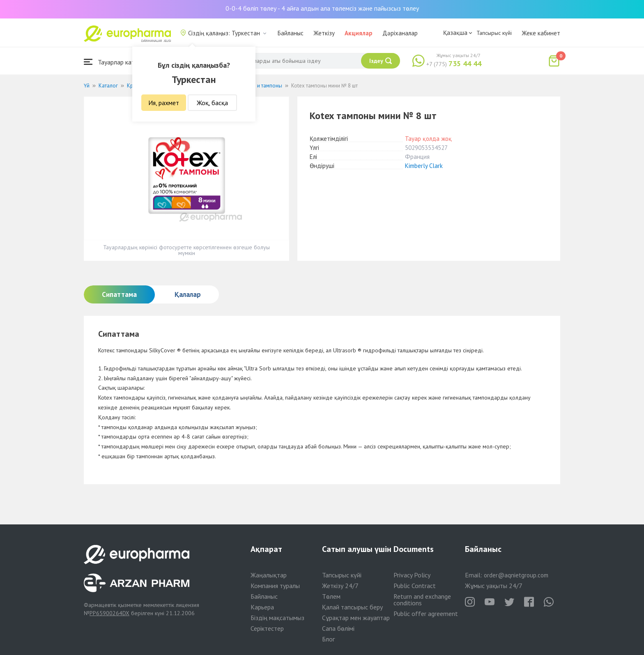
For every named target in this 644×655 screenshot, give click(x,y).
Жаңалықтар (269, 575)
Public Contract (415, 586)
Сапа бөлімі (338, 628)
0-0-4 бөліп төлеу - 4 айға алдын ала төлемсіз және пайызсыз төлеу (322, 8)
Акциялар (359, 33)
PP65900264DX (109, 613)
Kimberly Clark (424, 166)
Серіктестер (267, 628)
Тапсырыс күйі (494, 33)
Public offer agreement (426, 614)
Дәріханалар (400, 33)
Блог (328, 639)
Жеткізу (324, 33)
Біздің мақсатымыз (277, 618)
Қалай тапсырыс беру (352, 607)
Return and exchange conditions (422, 600)
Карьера (262, 607)
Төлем (331, 596)
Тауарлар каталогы (117, 62)
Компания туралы (275, 586)
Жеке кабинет (541, 33)
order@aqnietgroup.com (516, 575)
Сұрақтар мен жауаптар (356, 618)
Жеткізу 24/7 (340, 586)
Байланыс (291, 33)
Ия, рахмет (164, 103)
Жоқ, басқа (212, 103)
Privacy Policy (412, 575)
